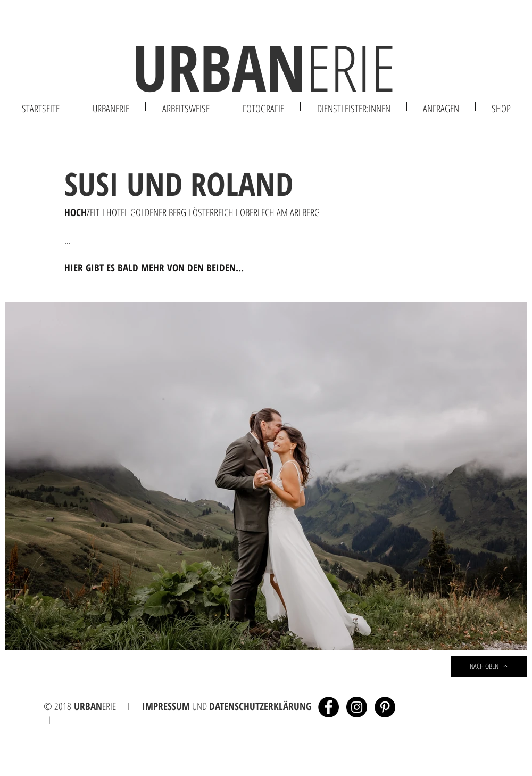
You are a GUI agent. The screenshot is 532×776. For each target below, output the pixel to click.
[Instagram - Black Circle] (357, 707)
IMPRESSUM (166, 706)
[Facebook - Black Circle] (329, 707)
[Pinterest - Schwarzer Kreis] (385, 707)
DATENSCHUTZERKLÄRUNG (260, 706)
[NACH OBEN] (489, 666)
